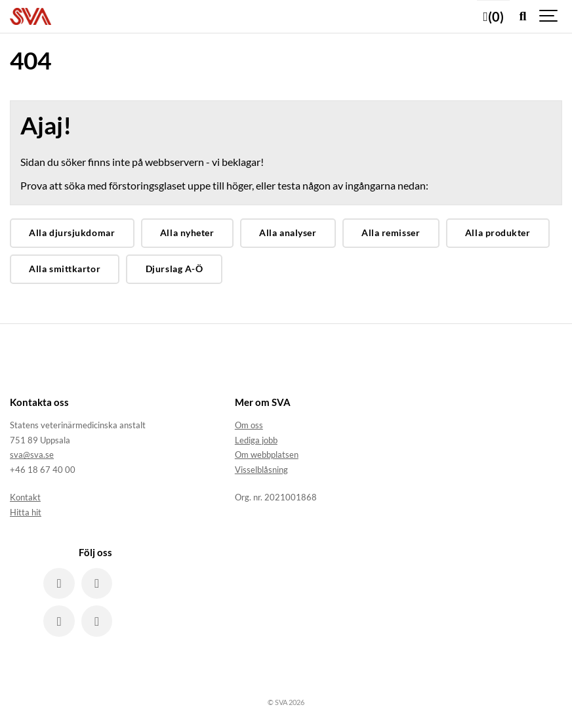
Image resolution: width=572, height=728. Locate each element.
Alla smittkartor (65, 269)
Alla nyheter (187, 233)
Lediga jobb (256, 440)
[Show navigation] (549, 16)
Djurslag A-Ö (174, 269)
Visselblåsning (261, 470)
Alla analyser (288, 233)
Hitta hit (26, 512)
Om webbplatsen (267, 455)
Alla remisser (391, 233)
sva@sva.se (32, 455)
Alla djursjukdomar (72, 233)
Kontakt (25, 497)
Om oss (249, 425)
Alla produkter (498, 233)
